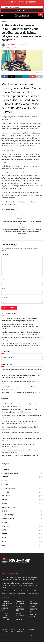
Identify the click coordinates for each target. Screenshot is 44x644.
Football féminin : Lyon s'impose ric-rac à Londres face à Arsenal (21, 418)
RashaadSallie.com (7, 639)
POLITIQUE (5, 529)
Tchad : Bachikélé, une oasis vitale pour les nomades (18, 395)
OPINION (4, 525)
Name (4, 282)
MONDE (4, 513)
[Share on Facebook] (5, 77)
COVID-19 (5, 483)
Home (3, 22)
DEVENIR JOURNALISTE (9, 632)
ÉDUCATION (6, 498)
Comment (5, 257)
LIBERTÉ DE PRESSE (9, 510)
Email (4, 291)
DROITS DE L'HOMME (9, 491)
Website (4, 300)
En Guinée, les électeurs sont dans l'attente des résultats (19, 384)
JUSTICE (4, 506)
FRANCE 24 (8, 367)
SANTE (4, 532)
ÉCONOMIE (5, 495)
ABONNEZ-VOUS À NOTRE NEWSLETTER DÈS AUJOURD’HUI (22, 3)
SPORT (6, 401)
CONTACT (20, 634)
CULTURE (5, 487)
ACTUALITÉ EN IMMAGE (10, 476)
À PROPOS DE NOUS (8, 634)
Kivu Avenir (11, 45)
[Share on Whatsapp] (18, 77)
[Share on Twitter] (12, 77)
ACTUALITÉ (9, 22)
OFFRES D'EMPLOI (8, 521)
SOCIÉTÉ (4, 544)
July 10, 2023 (22, 45)
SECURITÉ (5, 536)
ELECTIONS (5, 502)
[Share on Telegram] (26, 77)
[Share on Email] (32, 77)
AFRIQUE (5, 479)
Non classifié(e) (8, 517)
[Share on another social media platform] (39, 77)
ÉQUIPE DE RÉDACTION (27, 632)
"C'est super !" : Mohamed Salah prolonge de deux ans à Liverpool (22, 441)
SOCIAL (4, 540)
